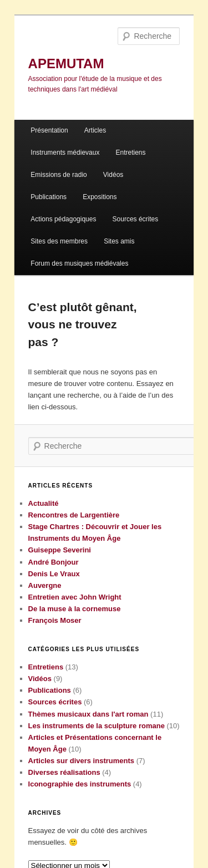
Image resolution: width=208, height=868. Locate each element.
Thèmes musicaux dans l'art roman (88, 714)
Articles (95, 130)
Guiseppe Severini (60, 550)
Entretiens (131, 153)
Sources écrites (136, 219)
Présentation (49, 130)
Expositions (100, 197)
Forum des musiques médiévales (79, 263)
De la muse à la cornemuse (75, 609)
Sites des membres (59, 241)
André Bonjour (54, 562)
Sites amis (119, 241)
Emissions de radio (59, 175)
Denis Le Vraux (54, 574)
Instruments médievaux (65, 153)
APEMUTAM (66, 64)
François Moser (55, 620)
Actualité (44, 503)
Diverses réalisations (64, 772)
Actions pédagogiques (63, 219)
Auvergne (45, 585)
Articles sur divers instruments (81, 761)
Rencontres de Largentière (74, 515)
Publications (49, 197)
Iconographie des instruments (80, 784)
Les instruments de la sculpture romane (97, 726)
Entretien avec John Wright (75, 597)
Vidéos (113, 175)
